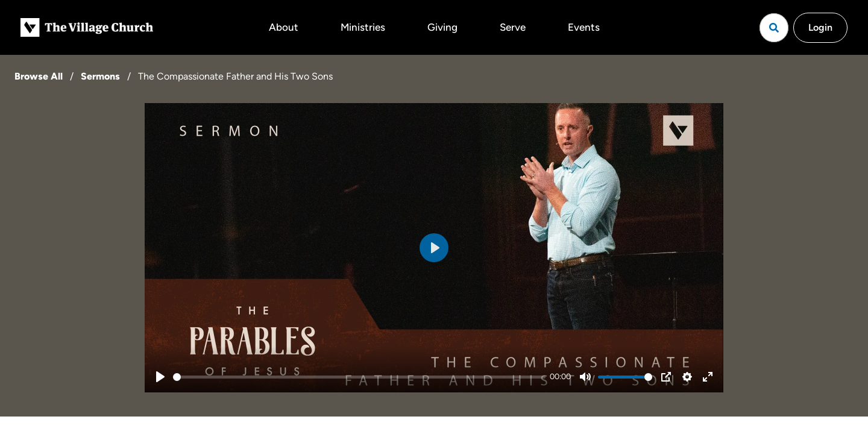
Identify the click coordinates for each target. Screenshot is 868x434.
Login (820, 27)
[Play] (160, 377)
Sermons (100, 76)
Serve (513, 27)
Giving (442, 27)
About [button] (284, 27)
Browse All (39, 76)
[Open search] (774, 28)
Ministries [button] (363, 27)
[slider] (359, 377)
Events (584, 27)
